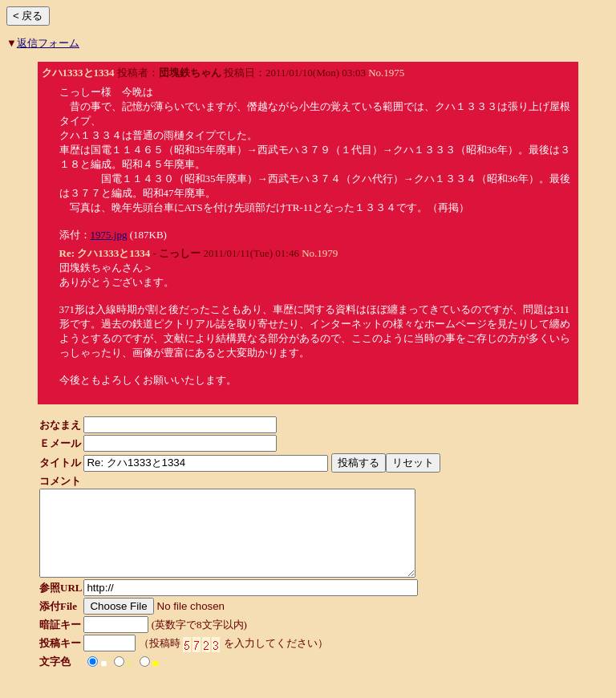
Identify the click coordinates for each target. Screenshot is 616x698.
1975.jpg (109, 235)
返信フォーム (48, 43)
